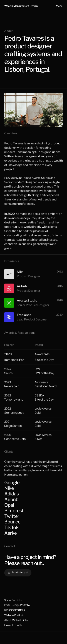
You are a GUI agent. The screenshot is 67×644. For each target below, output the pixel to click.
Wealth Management (21, 6)
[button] (18, 573)
